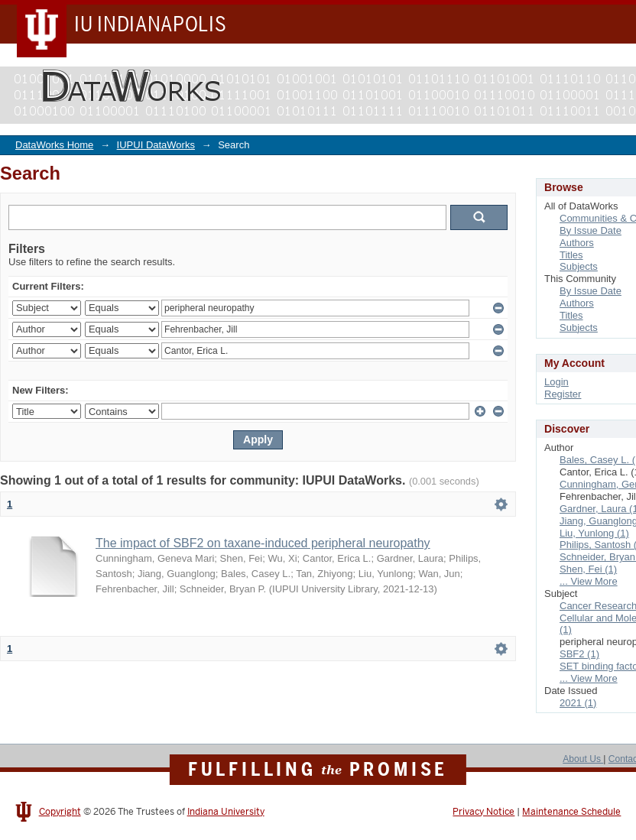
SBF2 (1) (579, 654)
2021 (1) (578, 703)
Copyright (60, 812)
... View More (589, 581)
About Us (583, 759)
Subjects (579, 266)
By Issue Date (591, 230)
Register (563, 394)
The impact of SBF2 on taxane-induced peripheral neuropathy (263, 543)
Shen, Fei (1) (588, 569)
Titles (571, 255)
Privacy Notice (483, 812)
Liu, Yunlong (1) (594, 533)
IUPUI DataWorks (156, 145)
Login (556, 382)
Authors (577, 243)
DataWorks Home (54, 145)
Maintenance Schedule (571, 812)
